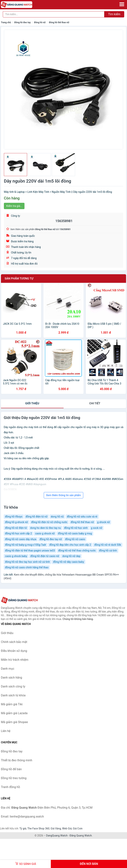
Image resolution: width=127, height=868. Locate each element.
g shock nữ (104, 522)
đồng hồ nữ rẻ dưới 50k (108, 545)
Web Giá (67, 828)
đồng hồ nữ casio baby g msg (75, 533)
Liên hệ (6, 731)
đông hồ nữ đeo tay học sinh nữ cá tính (27, 562)
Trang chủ (6, 22)
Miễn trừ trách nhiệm (15, 660)
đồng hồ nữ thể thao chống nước (77, 551)
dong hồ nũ (57, 517)
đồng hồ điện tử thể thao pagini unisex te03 (30, 551)
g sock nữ (97, 528)
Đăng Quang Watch (81, 836)
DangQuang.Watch (57, 836)
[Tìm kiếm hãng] (54, 14)
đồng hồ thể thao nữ (82, 522)
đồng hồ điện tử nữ (37, 517)
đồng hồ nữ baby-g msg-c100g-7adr (26, 545)
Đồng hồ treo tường (14, 778)
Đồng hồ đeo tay (22, 22)
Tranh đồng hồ (10, 787)
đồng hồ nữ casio (75, 539)
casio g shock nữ (45, 533)
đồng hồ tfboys (14, 517)
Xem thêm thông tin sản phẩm (63, 495)
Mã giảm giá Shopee (14, 722)
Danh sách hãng (11, 678)
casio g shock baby (16, 556)
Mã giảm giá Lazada (14, 713)
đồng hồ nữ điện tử (16, 528)
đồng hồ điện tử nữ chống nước (49, 522)
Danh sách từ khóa (13, 695)
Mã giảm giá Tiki (12, 704)
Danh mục (8, 669)
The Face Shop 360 (38, 828)
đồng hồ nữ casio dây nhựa (21, 539)
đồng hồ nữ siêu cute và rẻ (82, 517)
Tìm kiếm (114, 14)
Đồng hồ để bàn (11, 769)
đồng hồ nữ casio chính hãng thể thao (27, 567)
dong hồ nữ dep (71, 556)
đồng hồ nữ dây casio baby (69, 562)
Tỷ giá (23, 828)
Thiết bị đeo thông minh (17, 760)
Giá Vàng (56, 828)
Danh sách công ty (13, 686)
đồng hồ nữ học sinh (76, 528)
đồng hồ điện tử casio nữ (45, 556)
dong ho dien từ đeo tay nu (46, 528)
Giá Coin (78, 828)
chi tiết (95, 403)
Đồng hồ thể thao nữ (59, 22)
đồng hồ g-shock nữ (17, 522)
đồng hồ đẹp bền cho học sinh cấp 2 (70, 545)
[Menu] (122, 4)
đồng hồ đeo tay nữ (51, 539)
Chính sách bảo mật (14, 642)
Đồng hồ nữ (40, 22)
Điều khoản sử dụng (14, 651)
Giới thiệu (32, 403)
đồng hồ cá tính (108, 551)
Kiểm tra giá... (14, 206)
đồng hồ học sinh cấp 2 (18, 533)
